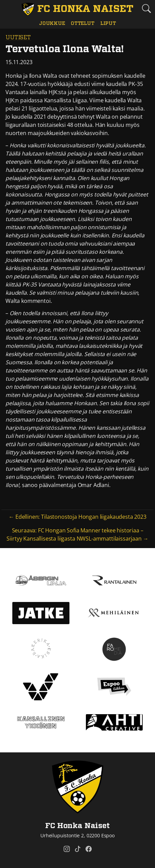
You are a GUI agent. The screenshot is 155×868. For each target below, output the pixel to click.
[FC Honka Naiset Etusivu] (78, 9)
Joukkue (52, 23)
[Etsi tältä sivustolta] (146, 8)
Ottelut (83, 23)
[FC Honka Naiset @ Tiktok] (78, 849)
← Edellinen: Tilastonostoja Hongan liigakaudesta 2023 (77, 517)
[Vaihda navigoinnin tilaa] (9, 9)
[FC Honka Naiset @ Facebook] (89, 849)
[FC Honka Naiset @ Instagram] (67, 849)
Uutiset (18, 38)
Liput (108, 23)
